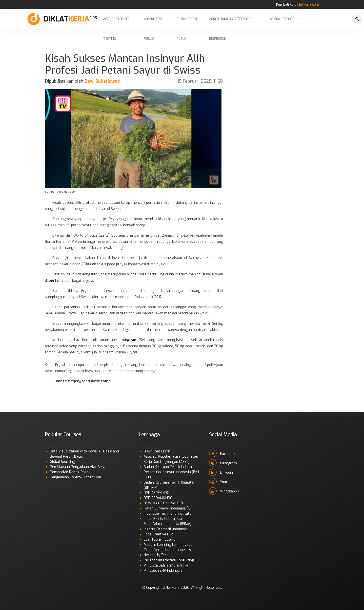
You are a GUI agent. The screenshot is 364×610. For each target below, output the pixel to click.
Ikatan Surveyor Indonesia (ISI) (168, 508)
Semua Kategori (283, 19)
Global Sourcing (62, 462)
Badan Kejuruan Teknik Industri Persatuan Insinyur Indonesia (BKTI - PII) (172, 472)
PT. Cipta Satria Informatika (166, 565)
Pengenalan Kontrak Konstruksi (75, 477)
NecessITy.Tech (156, 555)
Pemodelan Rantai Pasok (70, 472)
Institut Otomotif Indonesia (166, 529)
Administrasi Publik (187, 23)
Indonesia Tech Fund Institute (168, 514)
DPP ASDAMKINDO (158, 498)
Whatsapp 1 (224, 491)
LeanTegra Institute (160, 539)
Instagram (223, 463)
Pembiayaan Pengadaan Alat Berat (78, 467)
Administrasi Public (154, 23)
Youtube (221, 482)
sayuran (129, 340)
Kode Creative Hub (159, 534)
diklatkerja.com (307, 5)
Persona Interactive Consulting (169, 560)
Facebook (222, 453)
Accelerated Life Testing (116, 23)
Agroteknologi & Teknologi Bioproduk (231, 23)
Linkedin (221, 472)
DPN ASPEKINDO (157, 493)
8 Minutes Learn (157, 451)
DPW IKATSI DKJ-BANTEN (163, 503)
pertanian (57, 281)
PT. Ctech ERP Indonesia (163, 571)
